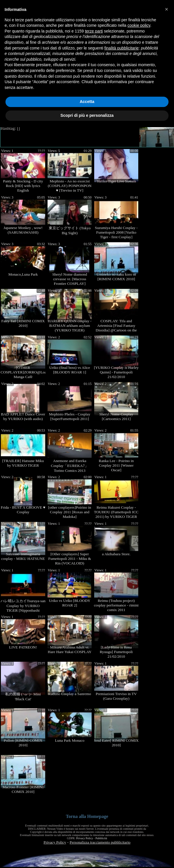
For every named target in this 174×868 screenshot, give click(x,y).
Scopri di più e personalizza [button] (87, 115)
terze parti (94, 31)
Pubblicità (101, 838)
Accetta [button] (87, 102)
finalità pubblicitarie (121, 48)
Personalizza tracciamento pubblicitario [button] (100, 842)
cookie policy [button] (139, 25)
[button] (167, 9)
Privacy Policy (85, 838)
